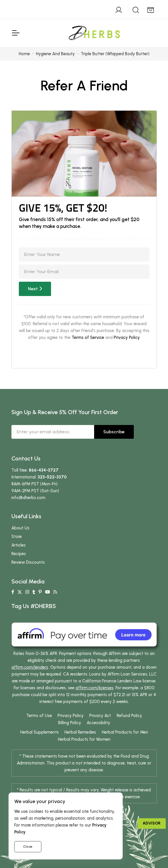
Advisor (152, 823)
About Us (20, 528)
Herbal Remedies (80, 732)
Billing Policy (70, 723)
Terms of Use (39, 716)
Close (28, 847)
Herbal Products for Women (84, 739)
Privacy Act (100, 716)
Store (17, 537)
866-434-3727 (44, 470)
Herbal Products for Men (125, 732)
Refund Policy (129, 716)
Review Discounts (28, 562)
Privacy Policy (127, 337)
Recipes (19, 554)
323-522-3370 (52, 477)
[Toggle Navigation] (15, 33)
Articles (19, 545)
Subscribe (114, 432)
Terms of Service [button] (88, 337)
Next (35, 289)
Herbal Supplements (40, 732)
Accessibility (98, 723)
